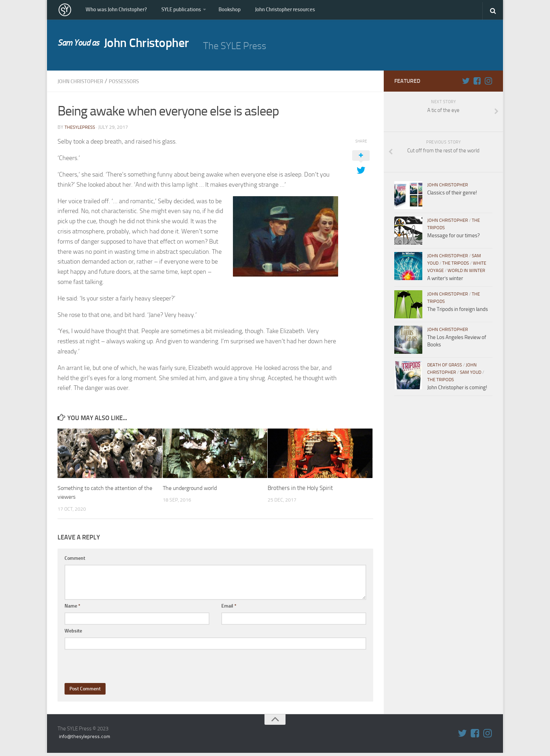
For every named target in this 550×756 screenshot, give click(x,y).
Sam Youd (471, 376)
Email (229, 609)
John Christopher (132, 48)
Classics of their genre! (452, 196)
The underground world (192, 491)
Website (73, 634)
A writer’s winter (445, 282)
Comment (75, 561)
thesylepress (81, 130)
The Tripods (456, 267)
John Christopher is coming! (457, 391)
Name (72, 609)
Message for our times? (454, 239)
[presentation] (118, 667)
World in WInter (466, 274)
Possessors (137, 85)
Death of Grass (445, 368)
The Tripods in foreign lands (458, 313)
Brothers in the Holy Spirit (300, 491)
